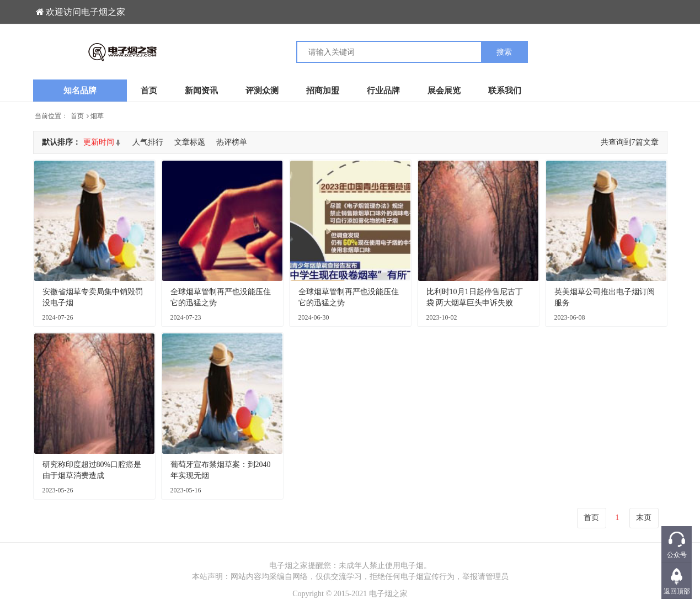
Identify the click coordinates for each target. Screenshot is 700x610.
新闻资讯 (201, 91)
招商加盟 (323, 91)
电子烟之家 (388, 594)
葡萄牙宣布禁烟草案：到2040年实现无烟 (221, 470)
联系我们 (505, 91)
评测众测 (262, 91)
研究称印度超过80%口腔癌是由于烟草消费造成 (92, 470)
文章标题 (190, 142)
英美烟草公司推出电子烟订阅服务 (605, 297)
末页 (644, 518)
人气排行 (148, 142)
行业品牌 (383, 91)
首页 (149, 91)
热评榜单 (232, 142)
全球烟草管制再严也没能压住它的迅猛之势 (221, 297)
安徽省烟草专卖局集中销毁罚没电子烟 (93, 297)
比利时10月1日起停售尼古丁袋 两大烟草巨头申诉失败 (475, 297)
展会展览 (444, 91)
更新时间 (99, 142)
